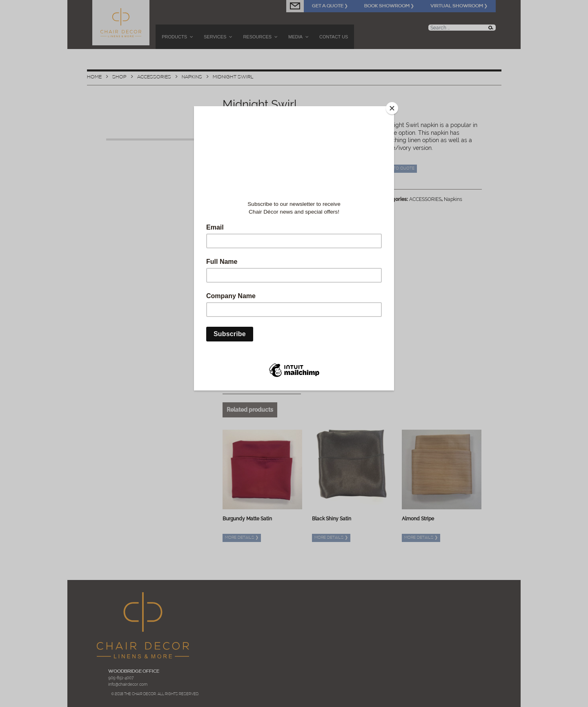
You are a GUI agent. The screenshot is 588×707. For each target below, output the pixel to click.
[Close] (392, 108)
